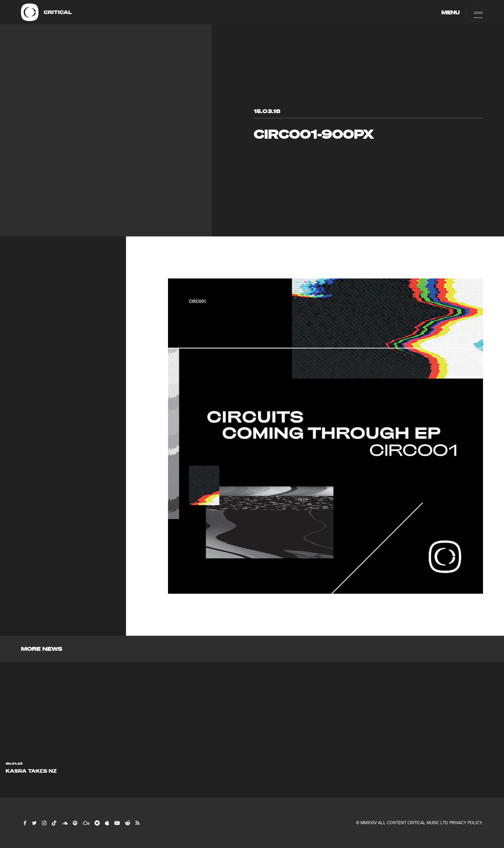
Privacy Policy (466, 823)
